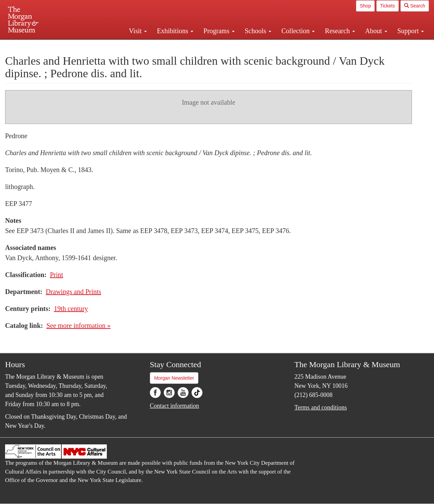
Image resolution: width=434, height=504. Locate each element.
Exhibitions (175, 31)
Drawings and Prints (73, 292)
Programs (219, 31)
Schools (258, 31)
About (376, 31)
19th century (71, 309)
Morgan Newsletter (174, 378)
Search (415, 6)
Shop (365, 6)
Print (56, 275)
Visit (138, 31)
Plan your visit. (136, 45)
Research (340, 31)
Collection (298, 31)
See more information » (78, 325)
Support (411, 31)
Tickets (388, 6)
